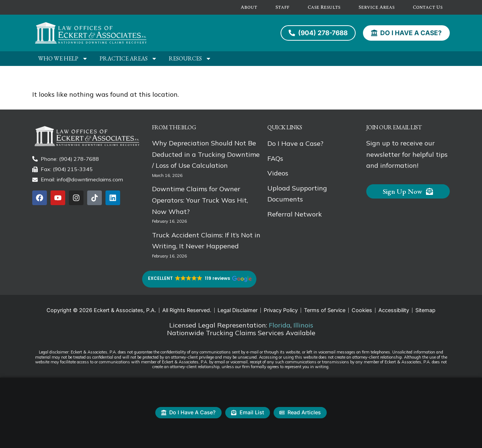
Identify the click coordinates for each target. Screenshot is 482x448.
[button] (199, 279)
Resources (190, 59)
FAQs (275, 158)
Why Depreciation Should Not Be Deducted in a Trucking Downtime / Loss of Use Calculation (206, 154)
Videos (278, 173)
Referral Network (295, 214)
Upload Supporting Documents (297, 193)
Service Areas (377, 7)
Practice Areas (128, 59)
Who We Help (63, 59)
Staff (282, 7)
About (249, 7)
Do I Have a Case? (295, 143)
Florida (280, 325)
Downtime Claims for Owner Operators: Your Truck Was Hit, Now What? (200, 200)
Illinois (303, 325)
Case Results (324, 7)
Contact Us (428, 7)
